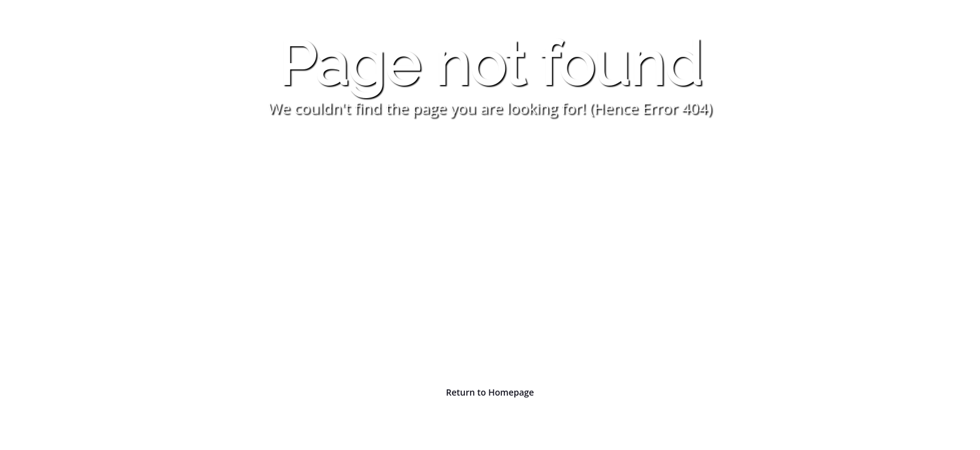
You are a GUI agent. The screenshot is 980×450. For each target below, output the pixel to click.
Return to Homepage (490, 392)
